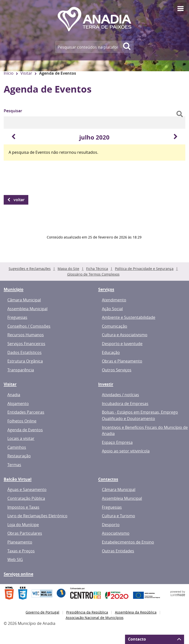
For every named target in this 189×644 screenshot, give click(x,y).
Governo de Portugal (42, 612)
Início (9, 73)
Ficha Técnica (97, 269)
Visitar (26, 73)
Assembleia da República (136, 612)
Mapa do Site (68, 269)
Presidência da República (87, 612)
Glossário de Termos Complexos (93, 274)
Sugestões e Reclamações (30, 269)
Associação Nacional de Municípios (95, 618)
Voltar (19, 200)
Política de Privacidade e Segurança (144, 269)
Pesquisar (13, 111)
